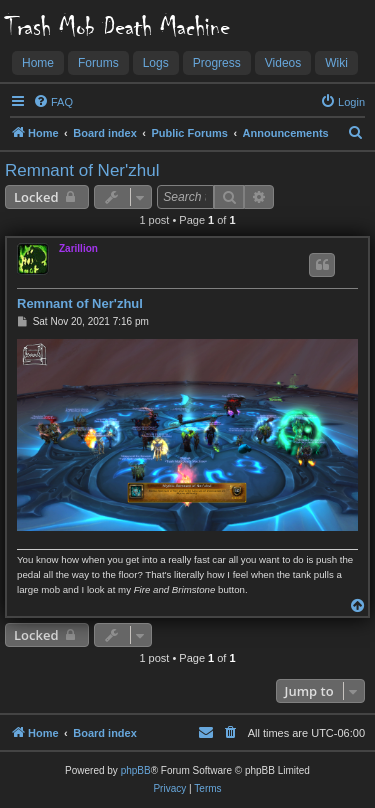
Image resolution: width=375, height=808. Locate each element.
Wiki (336, 63)
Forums (98, 63)
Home (38, 63)
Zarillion (78, 248)
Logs (156, 63)
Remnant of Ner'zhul (82, 170)
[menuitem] (53, 102)
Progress (217, 63)
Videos (283, 63)
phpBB (136, 770)
